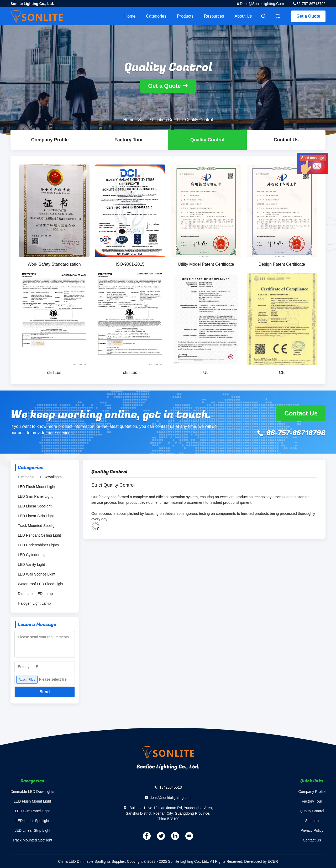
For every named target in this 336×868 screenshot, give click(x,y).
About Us (243, 16)
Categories (156, 16)
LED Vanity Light (31, 564)
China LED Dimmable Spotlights (84, 861)
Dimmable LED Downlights (40, 477)
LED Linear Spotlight (35, 506)
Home (130, 16)
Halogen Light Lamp (34, 603)
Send (44, 692)
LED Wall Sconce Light (37, 574)
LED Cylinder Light (33, 555)
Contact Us (286, 140)
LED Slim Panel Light (35, 496)
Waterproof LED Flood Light (41, 584)
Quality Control (207, 140)
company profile (50, 140)
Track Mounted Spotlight (38, 526)
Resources (214, 16)
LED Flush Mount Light (36, 487)
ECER (273, 861)
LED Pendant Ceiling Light (39, 535)
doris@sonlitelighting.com (262, 4)
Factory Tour (129, 140)
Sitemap (312, 821)
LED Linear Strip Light (36, 516)
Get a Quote (308, 16)
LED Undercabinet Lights (38, 545)
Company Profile (312, 792)
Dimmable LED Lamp (35, 594)
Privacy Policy (312, 830)
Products (185, 16)
